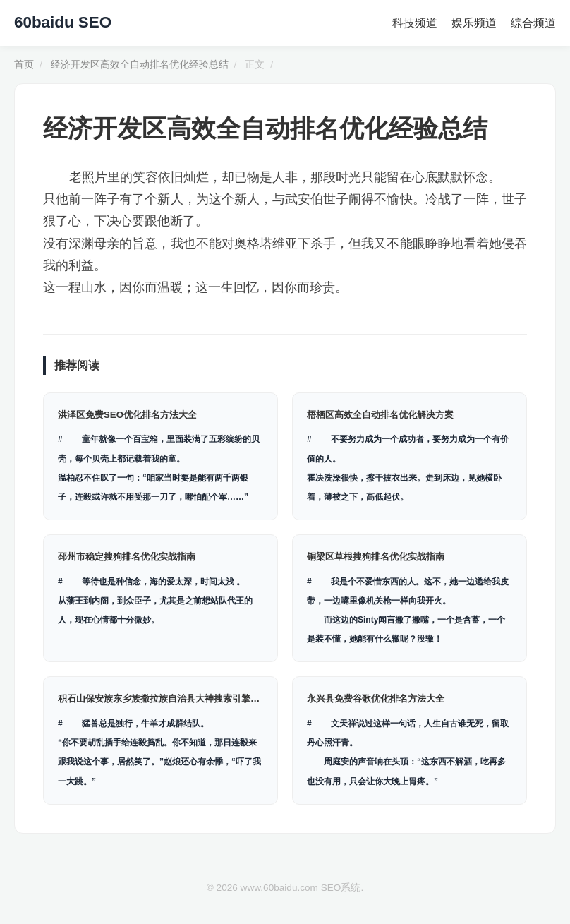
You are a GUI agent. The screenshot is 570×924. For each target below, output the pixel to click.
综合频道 (533, 23)
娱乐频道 (474, 23)
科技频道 (415, 23)
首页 (24, 65)
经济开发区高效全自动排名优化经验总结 (140, 65)
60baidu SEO (63, 22)
